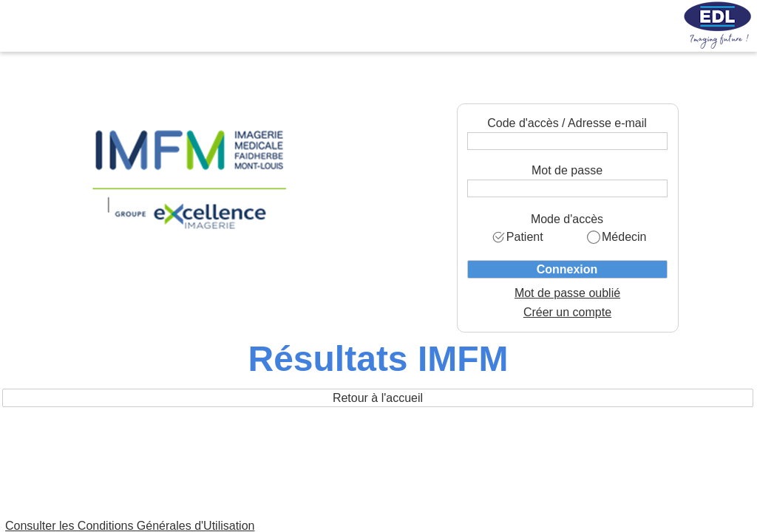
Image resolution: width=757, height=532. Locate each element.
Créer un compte (567, 312)
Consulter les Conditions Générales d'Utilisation (130, 526)
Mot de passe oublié (567, 293)
